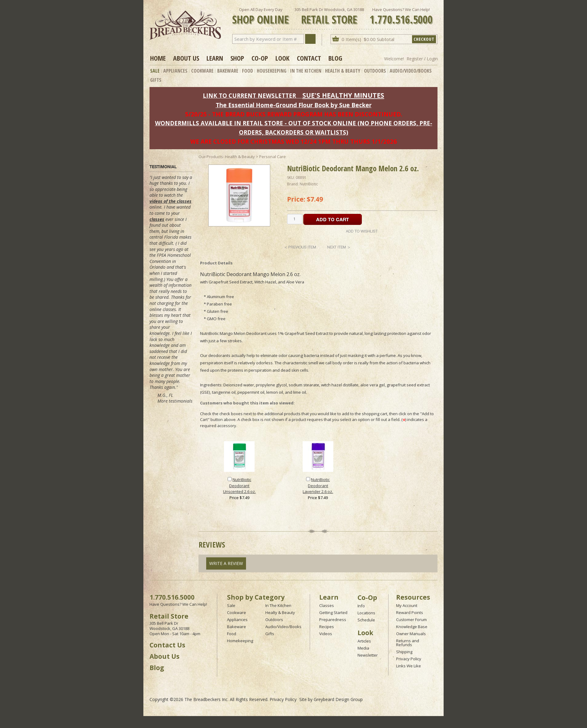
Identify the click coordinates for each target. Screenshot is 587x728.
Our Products (211, 157)
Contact (309, 58)
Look (282, 58)
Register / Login (422, 59)
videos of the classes (170, 201)
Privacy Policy (409, 659)
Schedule (366, 620)
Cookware (202, 71)
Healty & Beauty (280, 612)
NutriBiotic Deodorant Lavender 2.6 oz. (318, 485)
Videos (326, 634)
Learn (215, 58)
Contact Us (167, 645)
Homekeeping (240, 641)
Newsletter (368, 655)
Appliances (175, 71)
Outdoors (375, 71)
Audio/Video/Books (411, 71)
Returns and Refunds (408, 643)
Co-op (260, 58)
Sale (155, 71)
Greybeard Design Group (338, 699)
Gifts (156, 80)
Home (158, 58)
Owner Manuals (411, 634)
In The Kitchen (306, 71)
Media (363, 648)
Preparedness (333, 620)
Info (361, 606)
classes (157, 219)
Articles (364, 641)
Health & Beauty (343, 71)
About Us (186, 58)
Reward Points (410, 612)
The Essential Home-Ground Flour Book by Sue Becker (294, 105)
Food (248, 71)
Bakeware (228, 71)
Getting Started (333, 612)
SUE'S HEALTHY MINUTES (343, 95)
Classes (327, 605)
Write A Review (226, 563)
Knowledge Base (412, 627)
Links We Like (409, 666)
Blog (335, 58)
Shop (237, 58)
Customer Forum (411, 620)
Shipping (404, 652)
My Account (407, 605)
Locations (366, 613)
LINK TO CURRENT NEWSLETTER (249, 95)
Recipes (327, 627)
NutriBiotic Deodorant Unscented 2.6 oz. (239, 485)
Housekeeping (272, 71)
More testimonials (175, 401)
